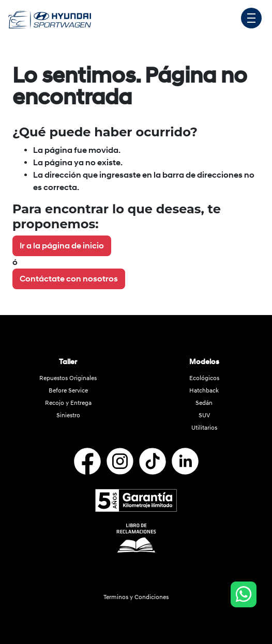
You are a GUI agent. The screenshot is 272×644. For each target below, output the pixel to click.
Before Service (68, 391)
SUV (204, 415)
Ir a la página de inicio (62, 246)
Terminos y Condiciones (136, 597)
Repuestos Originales (68, 378)
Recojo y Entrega (68, 403)
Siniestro (68, 415)
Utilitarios (204, 428)
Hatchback (204, 391)
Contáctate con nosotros (69, 279)
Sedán (204, 403)
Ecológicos (204, 378)
